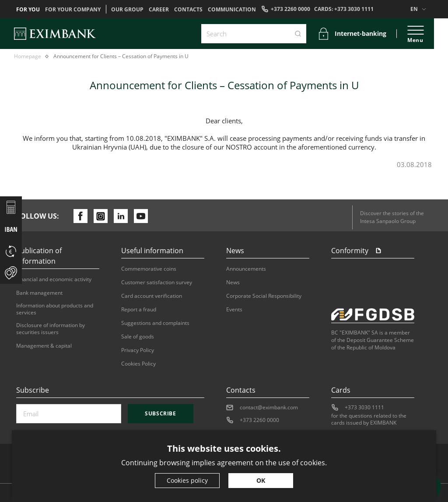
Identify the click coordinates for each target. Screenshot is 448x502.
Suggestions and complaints (155, 323)
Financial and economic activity (54, 279)
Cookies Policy (138, 364)
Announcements (246, 269)
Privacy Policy (138, 350)
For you (28, 10)
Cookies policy (187, 480)
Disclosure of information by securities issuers (51, 329)
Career (159, 10)
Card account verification (152, 296)
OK (261, 480)
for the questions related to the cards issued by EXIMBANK (369, 419)
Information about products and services (55, 309)
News (233, 282)
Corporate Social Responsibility (264, 296)
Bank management (39, 293)
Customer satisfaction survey (157, 282)
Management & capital (44, 346)
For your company (73, 10)
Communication (232, 10)
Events (234, 310)
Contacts (188, 10)
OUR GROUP (127, 10)
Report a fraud (139, 310)
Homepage (28, 56)
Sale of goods (138, 337)
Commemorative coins (149, 269)
